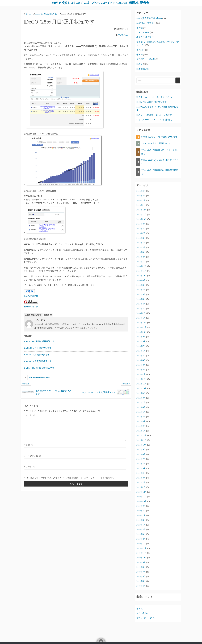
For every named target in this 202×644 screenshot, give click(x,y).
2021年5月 (141, 468)
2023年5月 (141, 356)
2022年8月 (141, 398)
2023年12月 (142, 323)
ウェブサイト (30, 467)
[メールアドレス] (75, 461)
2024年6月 (141, 294)
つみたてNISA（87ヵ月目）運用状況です (155, 120)
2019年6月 (141, 576)
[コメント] (75, 430)
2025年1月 (141, 262)
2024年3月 (141, 309)
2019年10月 (142, 558)
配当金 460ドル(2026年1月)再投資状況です (159, 162)
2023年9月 (141, 337)
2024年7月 (141, 290)
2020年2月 (141, 539)
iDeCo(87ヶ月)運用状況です (37, 355)
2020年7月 (141, 515)
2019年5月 (141, 581)
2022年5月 (141, 412)
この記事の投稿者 (33, 315)
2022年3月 (141, 421)
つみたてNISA (143, 32)
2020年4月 (141, 529)
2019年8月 (141, 567)
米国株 (140, 55)
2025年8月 (141, 229)
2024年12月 (142, 266)
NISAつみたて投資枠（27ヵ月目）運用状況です (160, 152)
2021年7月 (141, 459)
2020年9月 (141, 506)
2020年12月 (142, 492)
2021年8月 (141, 454)
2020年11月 (142, 497)
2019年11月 (142, 553)
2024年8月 (141, 285)
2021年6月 (141, 464)
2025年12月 (142, 210)
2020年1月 (141, 544)
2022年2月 (141, 426)
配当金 (140, 64)
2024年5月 (141, 299)
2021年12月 (142, 435)
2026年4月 (141, 191)
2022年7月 (141, 402)
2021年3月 (141, 478)
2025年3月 (141, 252)
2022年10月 (142, 388)
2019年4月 (141, 586)
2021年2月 (141, 482)
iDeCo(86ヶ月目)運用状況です (38, 348)
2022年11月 (142, 384)
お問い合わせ (143, 613)
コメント (29, 415)
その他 (140, 28)
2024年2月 (141, 313)
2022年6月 (141, 407)
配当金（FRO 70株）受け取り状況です (154, 115)
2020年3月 (141, 534)
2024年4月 (141, 304)
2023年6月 (141, 351)
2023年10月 (142, 332)
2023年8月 (141, 341)
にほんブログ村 (31, 296)
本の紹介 (141, 50)
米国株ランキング (31, 307)
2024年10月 (142, 276)
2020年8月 (141, 511)
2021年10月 (142, 445)
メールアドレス (32, 456)
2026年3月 (141, 196)
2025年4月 (141, 247)
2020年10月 (142, 501)
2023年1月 (141, 374)
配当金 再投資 (143, 69)
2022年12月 (142, 379)
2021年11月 (142, 440)
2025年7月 (141, 233)
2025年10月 (142, 219)
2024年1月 (141, 318)
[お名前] (75, 450)
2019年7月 (141, 572)
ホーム (140, 609)
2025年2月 (141, 257)
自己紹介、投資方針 (146, 59)
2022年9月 (141, 393)
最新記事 (48, 315)
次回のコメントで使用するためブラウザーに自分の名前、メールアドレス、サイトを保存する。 (71, 478)
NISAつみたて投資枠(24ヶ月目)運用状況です (159, 172)
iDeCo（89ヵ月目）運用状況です (39, 368)
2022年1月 (141, 431)
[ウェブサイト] (75, 472)
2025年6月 (141, 238)
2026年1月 (141, 205)
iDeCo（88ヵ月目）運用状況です (39, 341)
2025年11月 (142, 215)
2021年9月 (141, 450)
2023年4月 (141, 360)
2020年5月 (141, 525)
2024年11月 (142, 271)
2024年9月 (141, 280)
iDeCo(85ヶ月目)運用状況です (38, 361)
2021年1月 (141, 487)
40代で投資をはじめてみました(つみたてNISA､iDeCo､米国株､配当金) (101, 3)
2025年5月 (141, 243)
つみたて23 (123, 35)
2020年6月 (141, 520)
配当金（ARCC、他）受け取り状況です (155, 97)
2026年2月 (141, 200)
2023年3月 (141, 365)
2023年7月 (141, 346)
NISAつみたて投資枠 (146, 23)
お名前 (28, 445)
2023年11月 (142, 327)
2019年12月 (142, 548)
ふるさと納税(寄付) (145, 37)
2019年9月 (141, 562)
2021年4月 (141, 473)
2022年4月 (141, 417)
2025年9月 (141, 224)
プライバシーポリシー (147, 618)
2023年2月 (141, 370)
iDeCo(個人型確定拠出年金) (39, 378)
